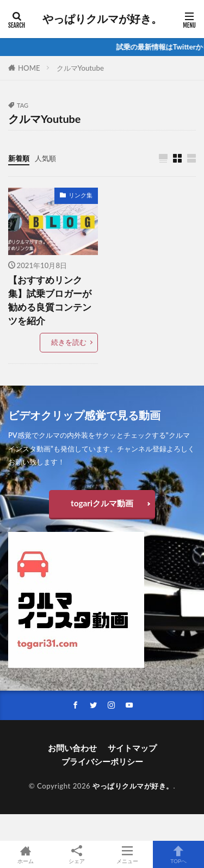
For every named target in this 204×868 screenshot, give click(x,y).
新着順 (19, 158)
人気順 (45, 158)
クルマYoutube (80, 68)
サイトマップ (132, 748)
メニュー (128, 854)
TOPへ (178, 854)
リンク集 (81, 195)
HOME (29, 68)
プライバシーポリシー (102, 761)
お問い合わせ (72, 748)
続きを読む (69, 342)
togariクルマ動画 (102, 503)
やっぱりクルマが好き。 (102, 19)
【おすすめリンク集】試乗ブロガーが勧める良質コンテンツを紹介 (50, 300)
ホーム (26, 854)
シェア (77, 855)
